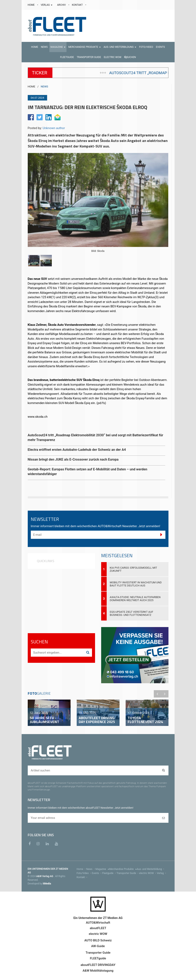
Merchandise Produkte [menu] (123, 869)
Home (81, 869)
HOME (32, 5)
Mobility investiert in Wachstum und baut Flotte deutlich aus (136, 584)
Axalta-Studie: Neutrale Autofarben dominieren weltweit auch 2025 (135, 599)
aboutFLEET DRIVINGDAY (98, 965)
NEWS (44, 87)
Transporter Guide (128, 873)
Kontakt (82, 877)
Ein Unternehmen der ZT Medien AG (98, 918)
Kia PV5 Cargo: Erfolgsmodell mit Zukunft (133, 569)
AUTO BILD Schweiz (98, 940)
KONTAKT (78, 5)
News (91, 869)
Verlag (162, 873)
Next (165, 694)
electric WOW (148, 873)
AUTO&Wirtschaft (98, 923)
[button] (58, 47)
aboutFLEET (98, 928)
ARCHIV (62, 5)
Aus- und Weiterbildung (151, 869)
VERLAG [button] (47, 5)
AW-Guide (98, 946)
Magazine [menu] (102, 869)
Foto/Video (84, 873)
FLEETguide (98, 958)
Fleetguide (109, 873)
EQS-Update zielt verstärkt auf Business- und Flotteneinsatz (131, 613)
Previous (157, 694)
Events (97, 873)
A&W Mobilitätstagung (98, 971)
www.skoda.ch (38, 417)
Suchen (130, 57)
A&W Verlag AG (45, 876)
